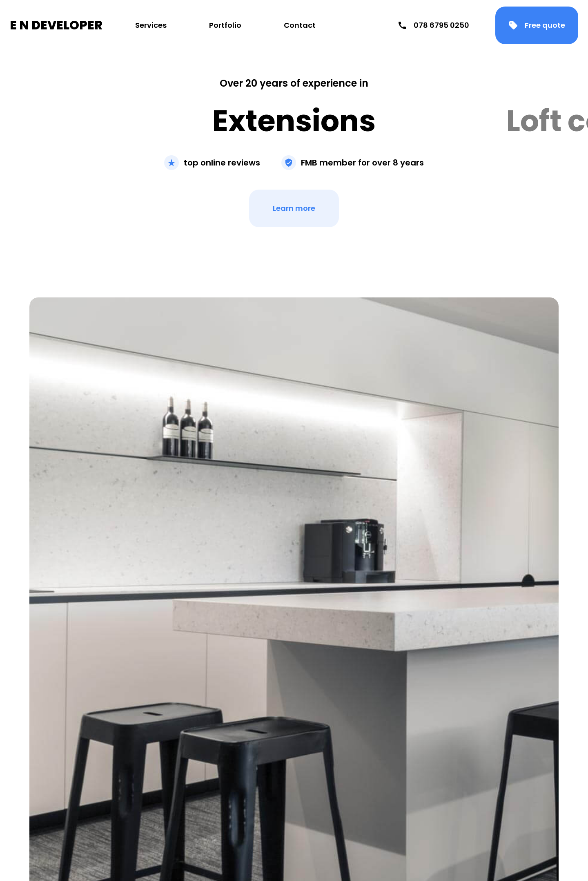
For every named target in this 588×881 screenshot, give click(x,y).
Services (151, 25)
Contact (300, 25)
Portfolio (225, 25)
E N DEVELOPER (56, 25)
